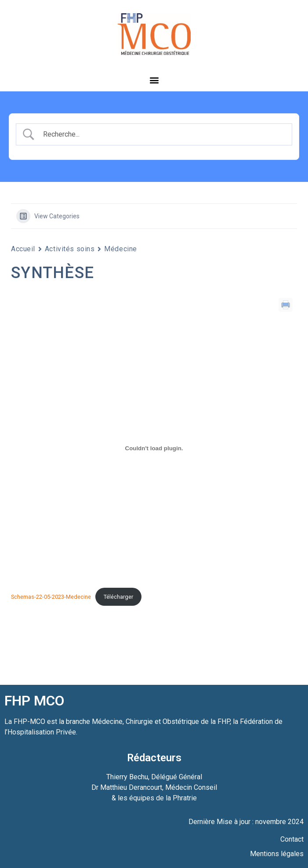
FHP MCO (34, 701)
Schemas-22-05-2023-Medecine (51, 597)
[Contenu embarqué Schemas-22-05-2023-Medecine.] (154, 448)
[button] (154, 80)
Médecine (120, 249)
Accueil (23, 249)
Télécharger (118, 597)
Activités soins (70, 249)
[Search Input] (162, 134)
